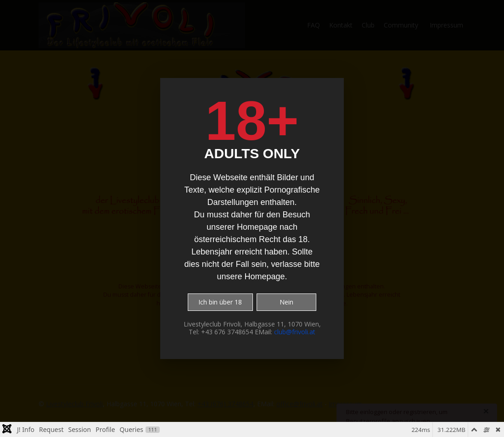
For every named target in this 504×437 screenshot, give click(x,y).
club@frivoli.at (295, 332)
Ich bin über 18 (220, 302)
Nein (286, 302)
